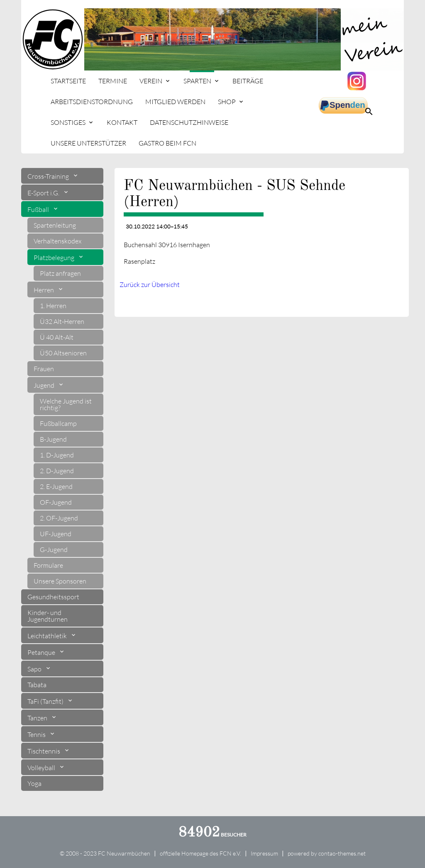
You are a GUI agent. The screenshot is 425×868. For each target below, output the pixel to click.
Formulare (48, 565)
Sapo (35, 669)
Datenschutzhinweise (189, 122)
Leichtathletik (48, 636)
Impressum (264, 853)
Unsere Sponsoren (60, 581)
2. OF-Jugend (59, 518)
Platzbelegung (55, 258)
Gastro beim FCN (167, 143)
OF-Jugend (56, 502)
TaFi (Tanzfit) (46, 701)
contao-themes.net (342, 853)
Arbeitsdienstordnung (92, 102)
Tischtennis (44, 751)
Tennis (37, 734)
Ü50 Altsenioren (63, 353)
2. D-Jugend (57, 471)
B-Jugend (53, 439)
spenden (343, 106)
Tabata (37, 685)
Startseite (68, 81)
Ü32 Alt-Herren (62, 321)
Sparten (197, 81)
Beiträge (248, 81)
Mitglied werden (175, 102)
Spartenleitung (55, 225)
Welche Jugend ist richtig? (66, 404)
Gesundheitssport (53, 597)
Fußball (39, 209)
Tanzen (38, 718)
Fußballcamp (58, 423)
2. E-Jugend (56, 486)
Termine (113, 81)
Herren (44, 290)
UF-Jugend (56, 534)
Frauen (44, 369)
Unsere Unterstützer (88, 143)
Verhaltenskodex (57, 241)
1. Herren (53, 306)
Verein (151, 81)
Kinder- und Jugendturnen (48, 616)
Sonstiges (68, 122)
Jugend (45, 385)
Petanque (42, 652)
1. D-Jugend (57, 455)
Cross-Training (49, 176)
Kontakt (122, 122)
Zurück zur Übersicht (150, 284)
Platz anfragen (60, 273)
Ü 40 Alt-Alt (57, 337)
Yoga (34, 783)
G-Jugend (54, 549)
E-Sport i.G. (44, 193)
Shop (227, 102)
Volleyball (42, 768)
